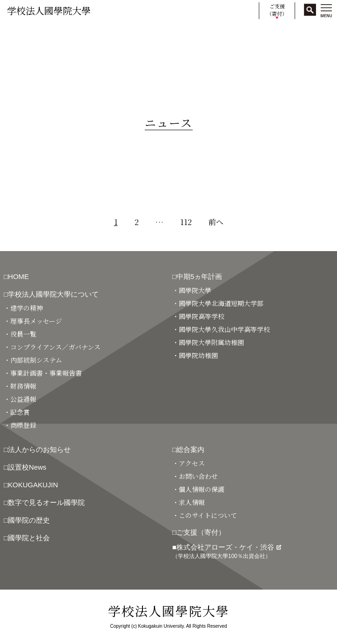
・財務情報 (20, 386)
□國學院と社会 (27, 538)
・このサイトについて (205, 515)
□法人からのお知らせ (37, 449)
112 (186, 222)
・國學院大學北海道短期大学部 (218, 303)
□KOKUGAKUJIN (31, 485)
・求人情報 (189, 502)
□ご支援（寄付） (199, 532)
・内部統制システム (33, 360)
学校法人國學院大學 (49, 10)
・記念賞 (17, 412)
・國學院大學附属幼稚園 (208, 342)
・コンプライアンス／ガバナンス (52, 347)
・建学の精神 (23, 308)
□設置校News (25, 467)
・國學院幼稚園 (195, 355)
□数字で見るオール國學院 (44, 502)
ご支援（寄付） (277, 10)
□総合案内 (188, 449)
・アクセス (189, 463)
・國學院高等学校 (198, 316)
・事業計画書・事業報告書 (43, 373)
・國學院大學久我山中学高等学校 (221, 329)
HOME (15, 34)
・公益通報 (20, 399)
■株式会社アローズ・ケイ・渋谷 (227, 551)
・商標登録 (20, 425)
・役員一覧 (20, 334)
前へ (216, 222)
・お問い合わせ (195, 476)
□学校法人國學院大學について (51, 294)
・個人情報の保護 (198, 489)
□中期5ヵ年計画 (197, 276)
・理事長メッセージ (33, 321)
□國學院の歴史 (27, 520)
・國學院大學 (192, 290)
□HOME (16, 276)
